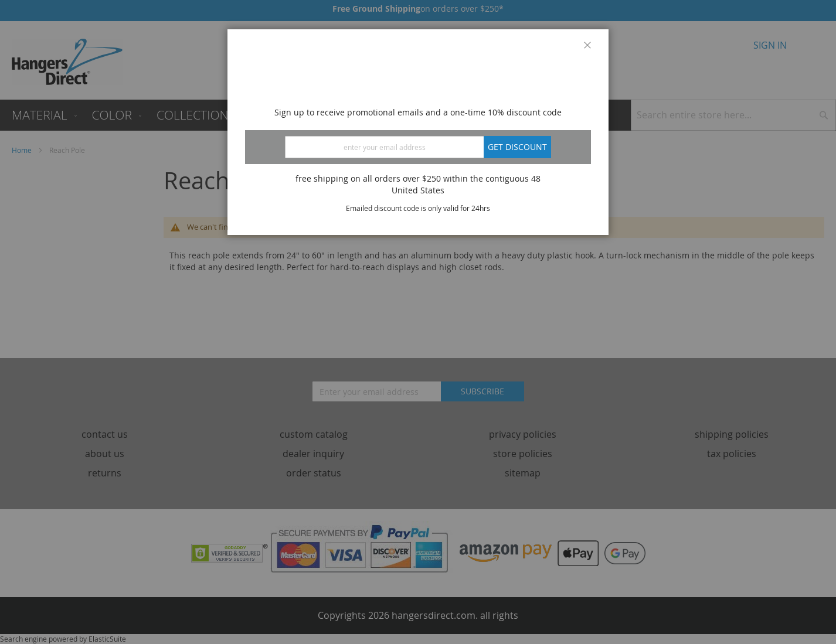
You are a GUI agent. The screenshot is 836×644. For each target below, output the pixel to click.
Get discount (517, 147)
